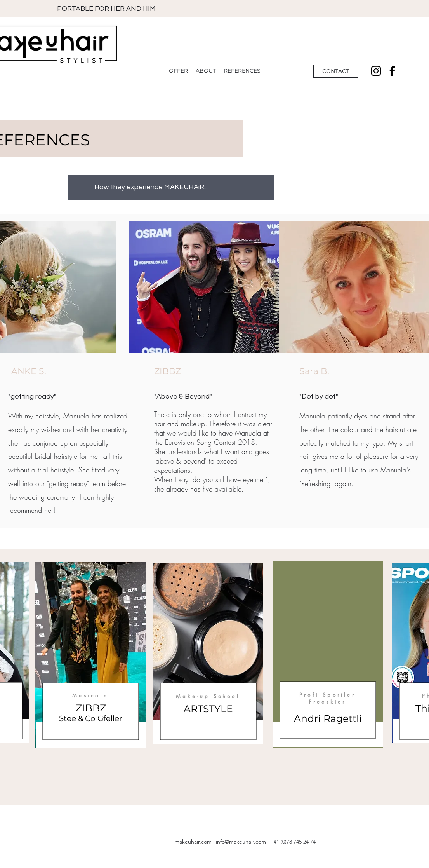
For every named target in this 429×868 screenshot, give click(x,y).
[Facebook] (392, 71)
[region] (90, 655)
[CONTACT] (336, 71)
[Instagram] (376, 71)
